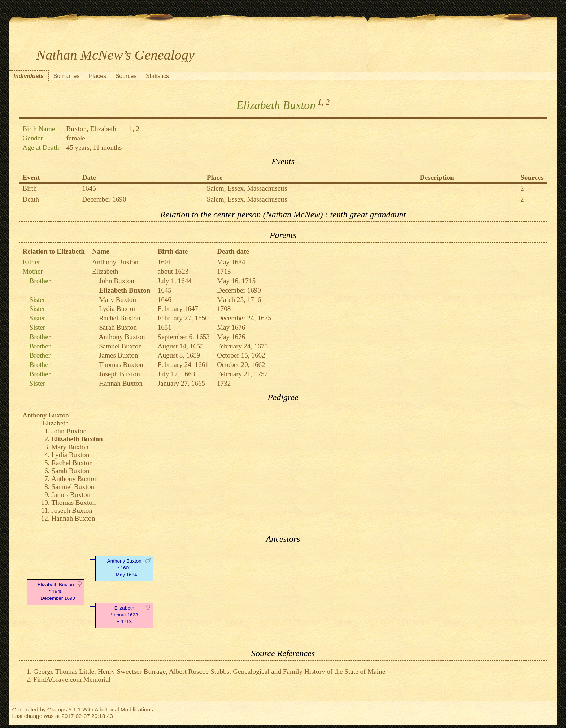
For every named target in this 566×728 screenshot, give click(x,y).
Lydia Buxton (118, 309)
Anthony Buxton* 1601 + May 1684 (124, 568)
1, (321, 102)
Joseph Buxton (119, 374)
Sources (126, 76)
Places (97, 76)
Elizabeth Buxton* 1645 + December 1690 (56, 591)
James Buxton (118, 355)
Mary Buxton (117, 300)
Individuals (29, 76)
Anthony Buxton (115, 262)
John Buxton (117, 281)
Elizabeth (105, 271)
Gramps (57, 709)
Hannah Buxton (121, 383)
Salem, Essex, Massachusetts (247, 188)
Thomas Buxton (121, 365)
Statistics (157, 76)
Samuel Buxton (120, 346)
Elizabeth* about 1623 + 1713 (124, 615)
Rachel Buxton (120, 318)
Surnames (66, 76)
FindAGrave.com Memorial (72, 679)
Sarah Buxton (118, 327)
